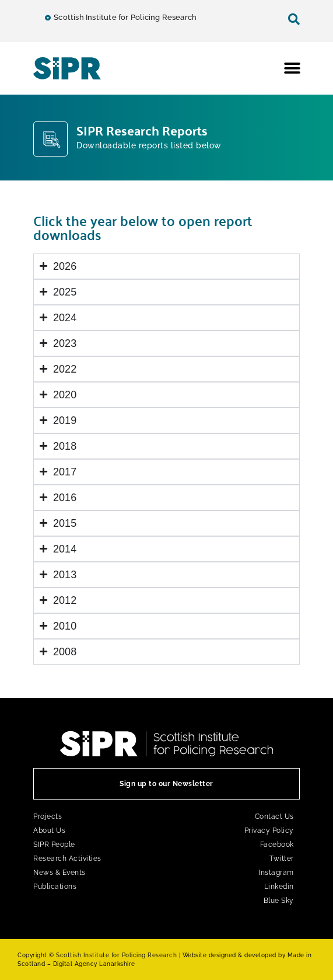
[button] (292, 68)
